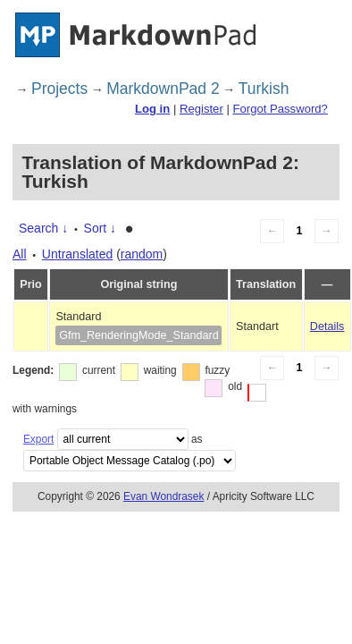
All (20, 254)
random (142, 254)
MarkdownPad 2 (163, 89)
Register (201, 109)
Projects (59, 89)
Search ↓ (43, 228)
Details (327, 326)
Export (38, 439)
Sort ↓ (101, 228)
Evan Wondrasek (163, 496)
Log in (152, 109)
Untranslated (77, 254)
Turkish (264, 89)
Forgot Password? (280, 109)
